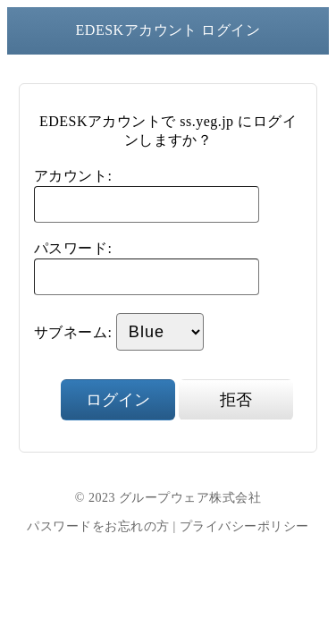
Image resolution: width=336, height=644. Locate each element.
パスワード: (73, 248)
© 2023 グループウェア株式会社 (168, 498)
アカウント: (73, 176)
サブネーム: (73, 332)
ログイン (118, 400)
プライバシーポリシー (244, 526)
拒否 (236, 400)
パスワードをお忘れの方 (98, 526)
